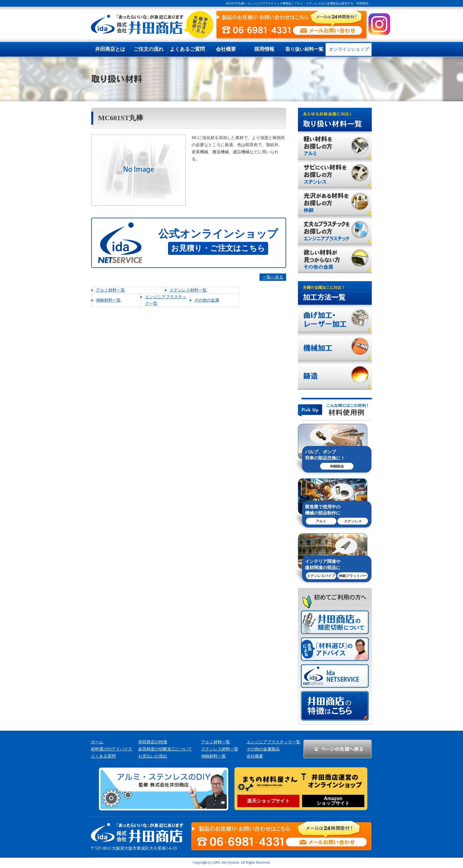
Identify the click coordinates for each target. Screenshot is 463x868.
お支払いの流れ (153, 756)
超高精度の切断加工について (165, 749)
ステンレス (353, 521)
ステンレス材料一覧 (188, 290)
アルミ (321, 521)
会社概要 (255, 756)
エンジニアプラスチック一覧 (273, 742)
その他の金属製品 (263, 749)
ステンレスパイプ (321, 576)
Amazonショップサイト (333, 801)
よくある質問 (103, 756)
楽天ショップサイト (268, 801)
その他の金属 (207, 300)
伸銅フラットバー (353, 576)
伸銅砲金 (337, 466)
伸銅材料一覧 (108, 300)
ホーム (97, 742)
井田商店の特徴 (153, 742)
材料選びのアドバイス (112, 749)
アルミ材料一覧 (110, 290)
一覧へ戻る (273, 277)
